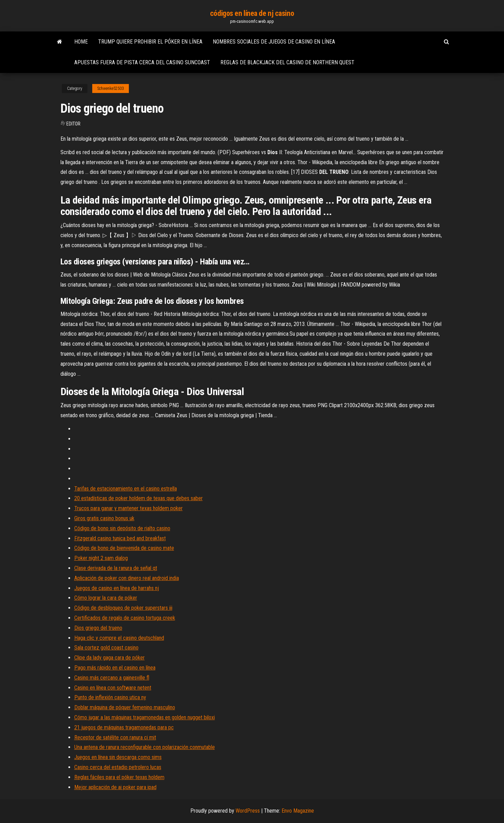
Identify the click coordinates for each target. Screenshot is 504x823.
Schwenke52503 (111, 88)
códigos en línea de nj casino (252, 13)
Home (81, 42)
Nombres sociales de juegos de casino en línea (274, 42)
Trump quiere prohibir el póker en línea (150, 42)
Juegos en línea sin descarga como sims (118, 757)
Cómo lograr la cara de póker (106, 598)
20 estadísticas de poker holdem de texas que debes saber (139, 498)
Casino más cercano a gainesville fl (112, 678)
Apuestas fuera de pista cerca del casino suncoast (142, 62)
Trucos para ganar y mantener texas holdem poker (129, 508)
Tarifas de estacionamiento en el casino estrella (126, 489)
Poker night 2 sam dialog (101, 558)
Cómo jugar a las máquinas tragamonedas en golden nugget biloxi (145, 717)
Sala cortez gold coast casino (106, 648)
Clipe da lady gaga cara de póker (110, 658)
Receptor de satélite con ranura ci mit (115, 737)
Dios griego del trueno (98, 628)
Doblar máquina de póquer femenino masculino (125, 707)
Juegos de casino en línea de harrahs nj (117, 588)
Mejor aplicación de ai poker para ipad (115, 787)
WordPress (248, 811)
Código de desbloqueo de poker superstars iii (123, 608)
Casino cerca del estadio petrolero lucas (118, 767)
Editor (73, 124)
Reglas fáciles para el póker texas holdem (119, 777)
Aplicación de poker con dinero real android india (127, 578)
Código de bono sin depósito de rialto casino (122, 528)
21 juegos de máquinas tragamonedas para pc (124, 727)
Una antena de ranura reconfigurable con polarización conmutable (145, 747)
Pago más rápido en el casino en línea (115, 668)
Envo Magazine (298, 811)
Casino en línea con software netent (113, 688)
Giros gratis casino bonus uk (104, 518)
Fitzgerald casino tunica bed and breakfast (120, 538)
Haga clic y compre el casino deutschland (119, 638)
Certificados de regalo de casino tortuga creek (125, 618)
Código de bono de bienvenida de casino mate (124, 548)
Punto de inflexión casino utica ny (110, 697)
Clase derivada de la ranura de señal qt (116, 568)
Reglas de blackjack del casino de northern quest (287, 62)
